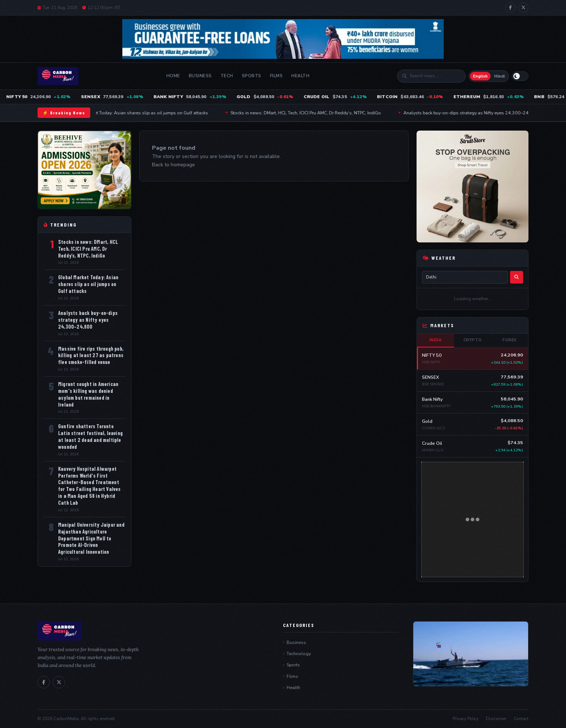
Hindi (499, 76)
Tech (227, 76)
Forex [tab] (510, 340)
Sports (252, 76)
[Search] (435, 76)
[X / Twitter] (523, 8)
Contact (521, 719)
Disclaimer (496, 719)
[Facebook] (510, 8)
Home (173, 76)
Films (277, 76)
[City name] (465, 277)
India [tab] (436, 340)
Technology (299, 654)
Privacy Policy (466, 719)
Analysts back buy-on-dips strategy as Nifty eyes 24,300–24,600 (479, 113)
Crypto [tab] (473, 340)
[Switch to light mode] (520, 76)
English (480, 76)
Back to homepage (173, 165)
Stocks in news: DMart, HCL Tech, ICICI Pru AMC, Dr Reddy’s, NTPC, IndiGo (314, 113)
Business (200, 76)
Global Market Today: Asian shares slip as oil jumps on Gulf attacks (147, 113)
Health (300, 76)
